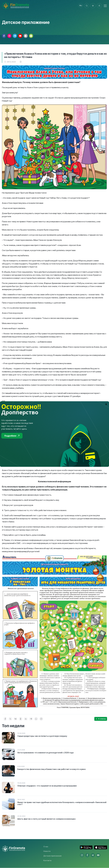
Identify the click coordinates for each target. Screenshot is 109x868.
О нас (46, 847)
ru (80, 6)
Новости (47, 851)
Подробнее (12, 436)
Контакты (47, 861)
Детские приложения (52, 856)
